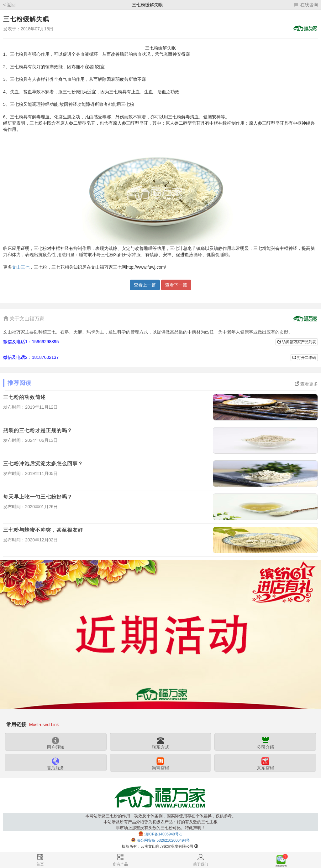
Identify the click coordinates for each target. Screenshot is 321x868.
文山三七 (21, 267)
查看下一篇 (176, 285)
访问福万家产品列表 (297, 342)
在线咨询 (306, 5)
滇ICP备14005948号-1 (163, 834)
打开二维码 (304, 358)
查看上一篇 (145, 285)
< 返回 (9, 5)
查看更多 (306, 384)
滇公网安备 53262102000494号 (163, 840)
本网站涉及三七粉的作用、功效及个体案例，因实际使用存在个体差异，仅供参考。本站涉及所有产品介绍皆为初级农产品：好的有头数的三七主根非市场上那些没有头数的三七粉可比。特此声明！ (161, 822)
